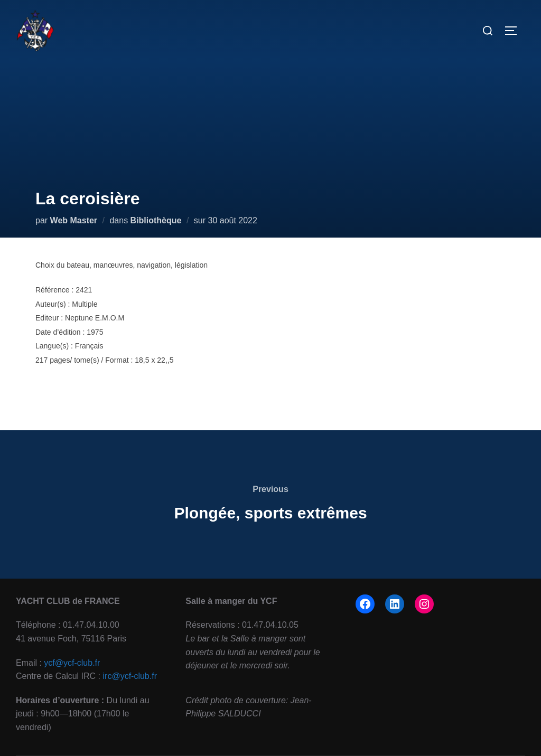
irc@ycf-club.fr (130, 676)
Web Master (74, 220)
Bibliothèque (156, 220)
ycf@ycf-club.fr (72, 663)
